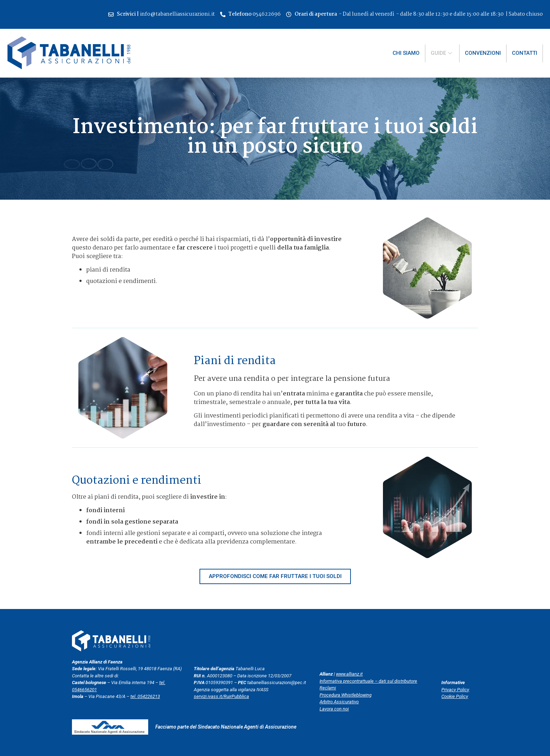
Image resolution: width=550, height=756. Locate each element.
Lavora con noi (334, 709)
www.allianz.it (349, 674)
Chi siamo (406, 53)
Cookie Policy (455, 696)
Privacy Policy (455, 690)
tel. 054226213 (145, 696)
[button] (275, 576)
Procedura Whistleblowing (346, 695)
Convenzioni (483, 53)
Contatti (525, 53)
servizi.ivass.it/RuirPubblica (221, 696)
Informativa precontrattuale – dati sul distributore (368, 681)
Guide (442, 53)
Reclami (328, 688)
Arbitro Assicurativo (339, 702)
